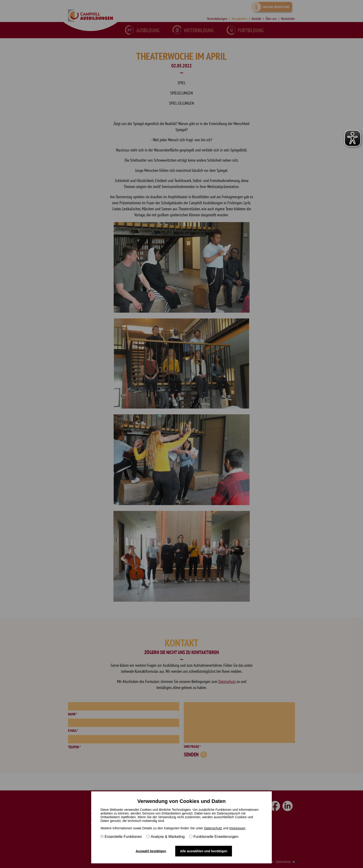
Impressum (237, 828)
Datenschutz (213, 828)
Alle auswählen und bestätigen (204, 851)
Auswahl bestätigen (151, 851)
